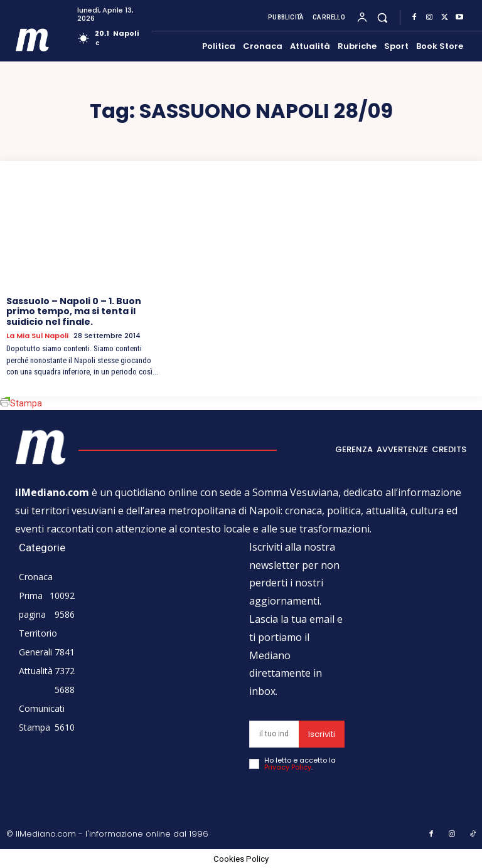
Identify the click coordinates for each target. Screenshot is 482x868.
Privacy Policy (288, 767)
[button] (383, 17)
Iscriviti (322, 734)
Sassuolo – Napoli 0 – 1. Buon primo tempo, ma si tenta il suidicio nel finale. (74, 312)
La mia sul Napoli (37, 336)
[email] (274, 734)
